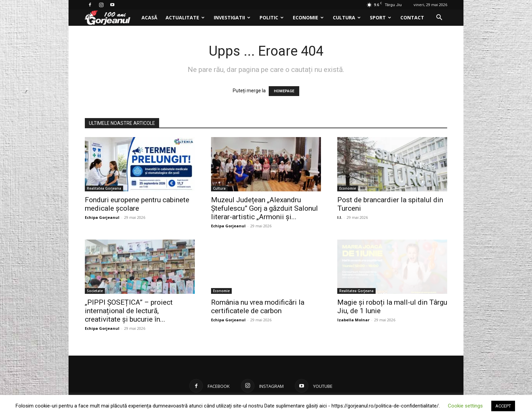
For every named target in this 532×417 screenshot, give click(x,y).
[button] (439, 18)
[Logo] (111, 18)
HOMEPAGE (284, 91)
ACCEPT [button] (503, 406)
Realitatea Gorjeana (104, 188)
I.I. (340, 217)
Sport (381, 17)
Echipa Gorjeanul (102, 217)
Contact (412, 17)
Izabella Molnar (353, 320)
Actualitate (185, 17)
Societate (95, 291)
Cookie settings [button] (465, 406)
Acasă (149, 17)
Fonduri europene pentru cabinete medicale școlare (137, 204)
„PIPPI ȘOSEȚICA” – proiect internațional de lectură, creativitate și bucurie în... (129, 311)
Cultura (347, 17)
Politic (272, 17)
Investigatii (232, 17)
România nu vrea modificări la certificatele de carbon (258, 307)
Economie (308, 17)
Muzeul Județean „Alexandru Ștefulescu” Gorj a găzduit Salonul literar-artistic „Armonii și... (264, 208)
